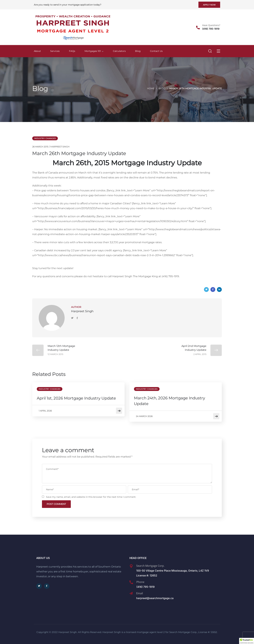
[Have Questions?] (198, 28)
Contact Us (156, 51)
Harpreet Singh (60, 147)
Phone (140, 581)
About (37, 51)
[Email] (131, 592)
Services (55, 51)
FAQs (72, 51)
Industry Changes (45, 138)
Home (151, 88)
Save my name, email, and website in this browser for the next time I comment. (91, 496)
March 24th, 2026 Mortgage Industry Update (170, 401)
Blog (138, 51)
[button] (247, 641)
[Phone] (131, 581)
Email (140, 592)
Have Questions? (211, 25)
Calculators (119, 51)
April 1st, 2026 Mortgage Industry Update (77, 398)
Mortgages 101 (93, 51)
